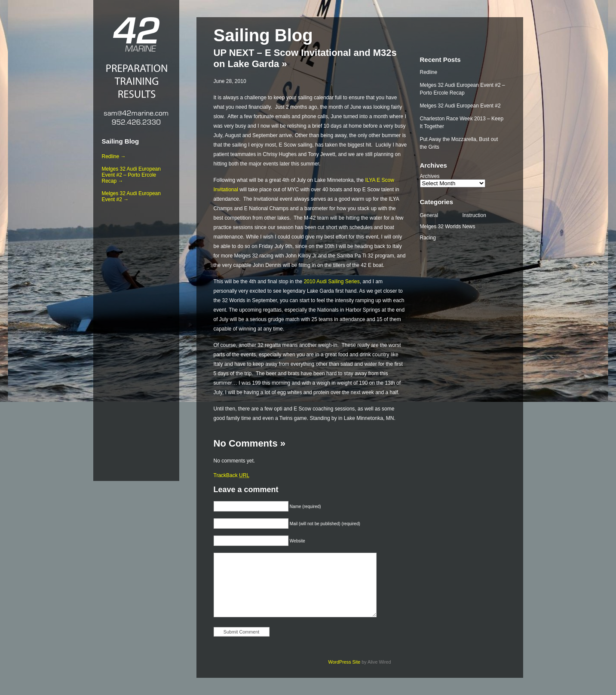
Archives (430, 176)
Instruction (474, 215)
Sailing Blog (121, 141)
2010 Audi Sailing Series (332, 282)
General (429, 215)
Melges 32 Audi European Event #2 (460, 106)
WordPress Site (344, 662)
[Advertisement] (136, 340)
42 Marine (136, 34)
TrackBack (232, 475)
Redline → (114, 156)
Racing (428, 238)
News (469, 227)
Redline (429, 72)
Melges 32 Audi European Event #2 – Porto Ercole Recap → (131, 175)
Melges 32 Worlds (441, 227)
